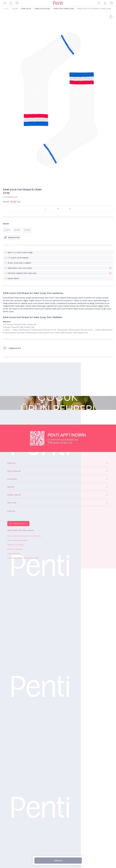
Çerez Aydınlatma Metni (17, 540)
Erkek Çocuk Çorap (42, 9)
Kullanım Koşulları (15, 549)
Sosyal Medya (14, 495)
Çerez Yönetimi (14, 554)
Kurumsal (12, 479)
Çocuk (15, 9)
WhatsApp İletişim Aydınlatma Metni (23, 558)
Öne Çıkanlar (14, 471)
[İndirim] (17, 3)
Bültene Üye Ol (20, 523)
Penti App (12, 503)
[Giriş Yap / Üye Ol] (105, 3)
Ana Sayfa (4, 9)
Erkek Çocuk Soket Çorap (64, 9)
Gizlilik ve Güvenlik (15, 545)
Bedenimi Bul (12, 237)
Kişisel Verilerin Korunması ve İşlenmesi (24, 536)
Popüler (11, 463)
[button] (56, 182)
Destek (11, 487)
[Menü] (5, 3)
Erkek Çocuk (26, 9)
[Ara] (11, 3)
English (11, 511)
